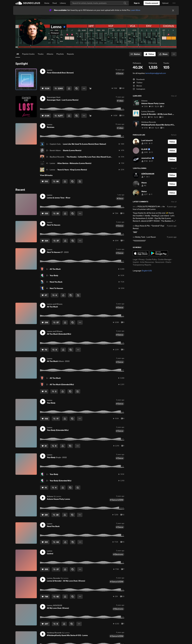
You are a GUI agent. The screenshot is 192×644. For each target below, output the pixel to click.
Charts (168, 262)
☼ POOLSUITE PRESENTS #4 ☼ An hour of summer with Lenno (149, 208)
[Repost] (59, 88)
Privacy (142, 259)
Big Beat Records (57, 157)
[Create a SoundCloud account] (152, 3)
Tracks (41, 54)
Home (47, 3)
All (18, 54)
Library (63, 3)
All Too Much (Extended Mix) (62, 384)
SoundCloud (28, 3)
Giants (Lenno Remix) (72, 150)
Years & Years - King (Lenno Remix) (72, 170)
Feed (55, 3)
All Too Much (55, 269)
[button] (174, 3)
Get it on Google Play (159, 253)
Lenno (52, 163)
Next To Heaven (56, 288)
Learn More (135, 10)
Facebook (139, 79)
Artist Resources (147, 262)
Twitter (138, 83)
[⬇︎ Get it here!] (90, 88)
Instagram (139, 89)
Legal (135, 259)
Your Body (54, 275)
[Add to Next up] (80, 181)
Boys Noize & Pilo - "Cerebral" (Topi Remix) (148, 227)
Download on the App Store (141, 253)
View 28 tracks (46, 175)
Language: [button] (142, 271)
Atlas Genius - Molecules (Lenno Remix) (74, 163)
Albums (50, 54)
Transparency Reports (142, 265)
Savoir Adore (55, 150)
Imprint (136, 262)
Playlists (60, 54)
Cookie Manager (165, 259)
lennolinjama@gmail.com (156, 73)
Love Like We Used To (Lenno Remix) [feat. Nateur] (84, 144)
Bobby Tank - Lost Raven (146, 237)
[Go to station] (135, 54)
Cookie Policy (151, 259)
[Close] (173, 10)
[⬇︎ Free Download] (90, 116)
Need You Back (56, 282)
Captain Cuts (55, 144)
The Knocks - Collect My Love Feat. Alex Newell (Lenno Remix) (93, 157)
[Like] (45, 88)
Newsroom (160, 262)
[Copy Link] (77, 88)
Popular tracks (28, 54)
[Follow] (150, 54)
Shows (137, 86)
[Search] (99, 3)
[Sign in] (137, 3)
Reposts (70, 54)
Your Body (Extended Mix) (61, 481)
